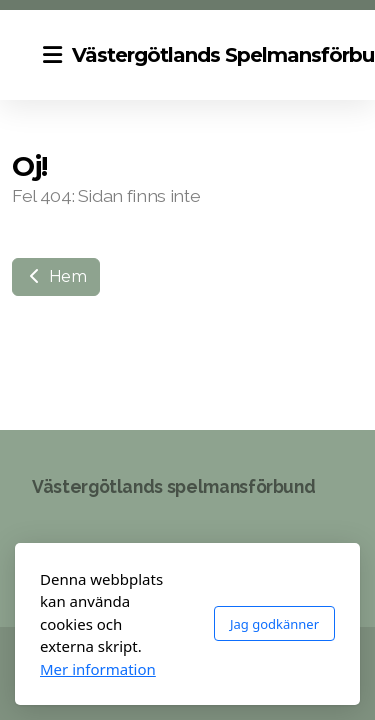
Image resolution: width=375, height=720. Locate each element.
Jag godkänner (274, 624)
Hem (56, 276)
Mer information (98, 669)
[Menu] (52, 55)
